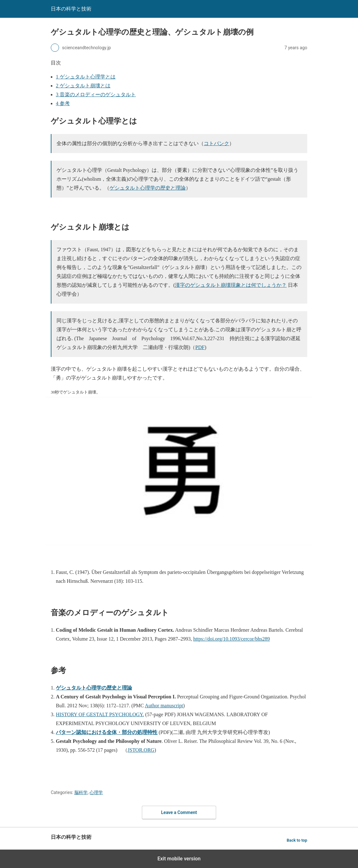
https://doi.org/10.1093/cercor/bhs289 (232, 639)
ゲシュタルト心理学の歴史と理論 (148, 188)
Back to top (297, 840)
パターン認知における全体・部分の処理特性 (107, 732)
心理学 (96, 792)
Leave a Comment (179, 812)
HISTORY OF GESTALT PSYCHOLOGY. (100, 714)
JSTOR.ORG (141, 750)
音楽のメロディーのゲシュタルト (96, 94)
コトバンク (216, 143)
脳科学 (81, 792)
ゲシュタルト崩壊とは (83, 86)
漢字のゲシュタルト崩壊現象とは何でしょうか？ (231, 285)
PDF (200, 347)
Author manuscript (164, 706)
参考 (63, 103)
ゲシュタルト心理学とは (86, 77)
